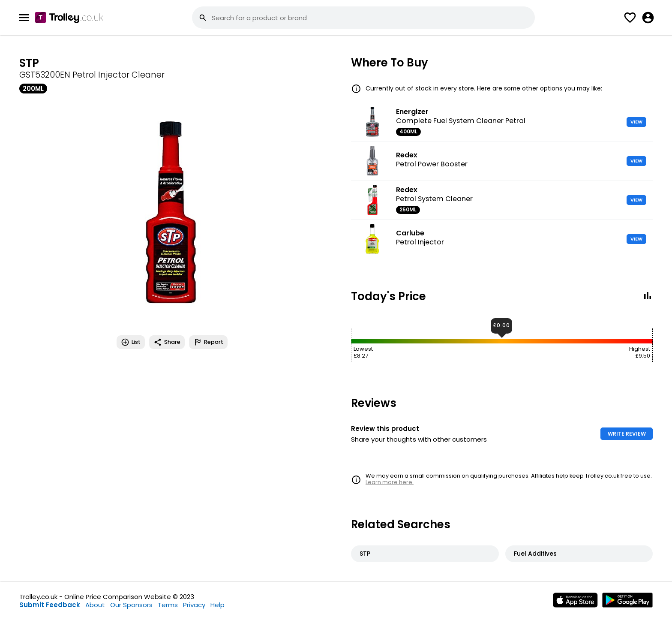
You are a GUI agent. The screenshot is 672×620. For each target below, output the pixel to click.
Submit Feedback (50, 605)
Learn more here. (390, 482)
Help (217, 605)
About (95, 605)
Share (167, 342)
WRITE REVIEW (627, 434)
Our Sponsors (131, 605)
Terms (168, 605)
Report (208, 342)
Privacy (194, 605)
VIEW (636, 122)
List (131, 342)
